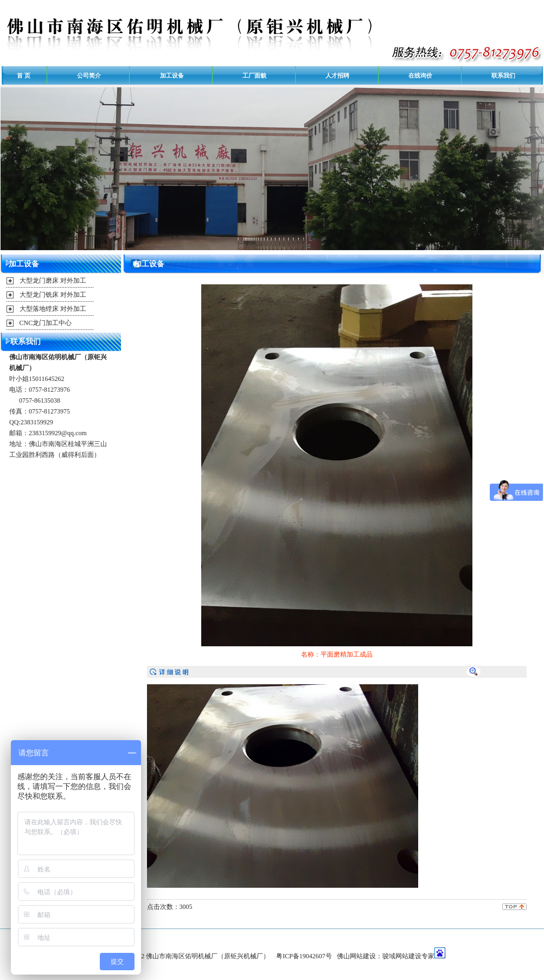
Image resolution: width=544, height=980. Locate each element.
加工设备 (172, 75)
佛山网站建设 (356, 956)
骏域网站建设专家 (408, 956)
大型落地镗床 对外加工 (53, 309)
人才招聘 (337, 75)
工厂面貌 (254, 75)
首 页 (24, 75)
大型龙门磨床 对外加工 (53, 281)
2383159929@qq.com (58, 433)
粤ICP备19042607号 (304, 956)
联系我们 (503, 75)
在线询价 (420, 75)
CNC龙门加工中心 (46, 323)
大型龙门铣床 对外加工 (53, 295)
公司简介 (89, 75)
